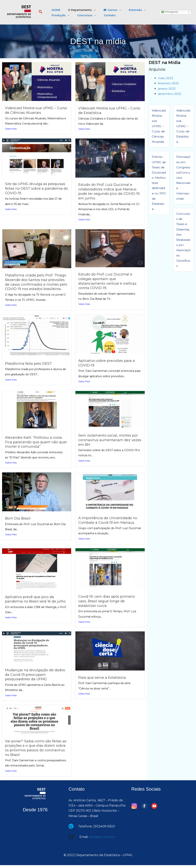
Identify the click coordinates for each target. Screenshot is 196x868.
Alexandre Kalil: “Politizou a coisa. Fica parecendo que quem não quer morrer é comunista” (35, 445)
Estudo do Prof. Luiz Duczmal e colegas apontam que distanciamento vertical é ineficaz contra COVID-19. (109, 280)
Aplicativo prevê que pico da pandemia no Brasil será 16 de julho (32, 604)
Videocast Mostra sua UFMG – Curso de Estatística (105, 110)
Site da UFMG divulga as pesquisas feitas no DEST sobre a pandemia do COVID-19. (35, 188)
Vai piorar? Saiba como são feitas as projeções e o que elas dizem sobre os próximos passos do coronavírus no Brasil (35, 751)
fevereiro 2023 (169, 83)
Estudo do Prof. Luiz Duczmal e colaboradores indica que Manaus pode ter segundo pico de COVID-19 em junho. (109, 191)
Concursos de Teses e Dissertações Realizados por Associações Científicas (183, 240)
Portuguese (170, 12)
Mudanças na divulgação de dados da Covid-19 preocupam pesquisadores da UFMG (33, 678)
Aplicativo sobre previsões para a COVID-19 (108, 366)
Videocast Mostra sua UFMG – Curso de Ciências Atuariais (32, 110)
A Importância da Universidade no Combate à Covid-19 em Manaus (110, 523)
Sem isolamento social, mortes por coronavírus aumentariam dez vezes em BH (110, 443)
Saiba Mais (11, 129)
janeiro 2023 (167, 89)
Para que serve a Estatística (103, 681)
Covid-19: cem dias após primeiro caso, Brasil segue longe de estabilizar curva (109, 604)
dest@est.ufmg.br (103, 840)
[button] (41, 12)
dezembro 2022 (170, 94)
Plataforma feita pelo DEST (29, 367)
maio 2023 (166, 78)
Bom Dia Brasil (19, 522)
